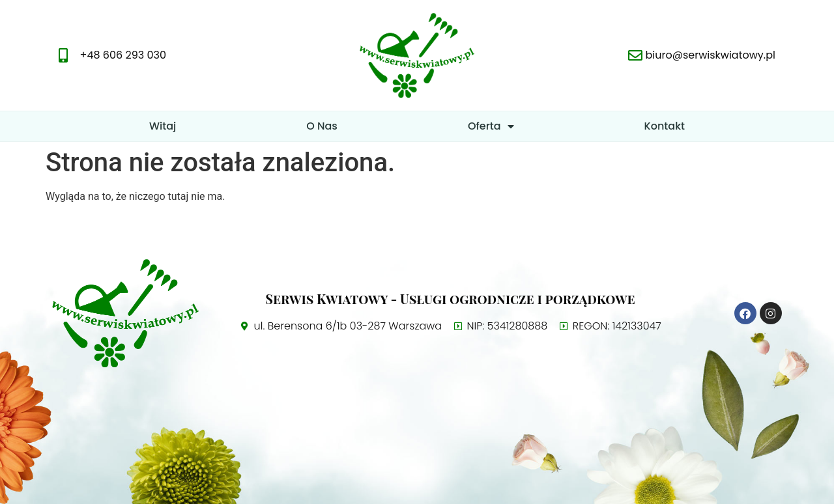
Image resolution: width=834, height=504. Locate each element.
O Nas (322, 126)
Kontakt (665, 126)
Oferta (491, 126)
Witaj (163, 126)
